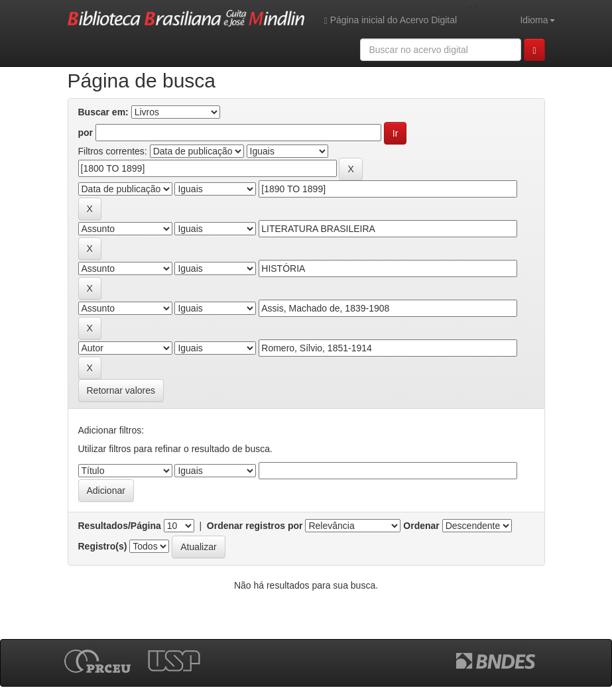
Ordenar (421, 526)
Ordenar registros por (255, 526)
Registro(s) (103, 546)
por (86, 133)
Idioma (537, 20)
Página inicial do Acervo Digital (391, 20)
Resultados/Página (120, 526)
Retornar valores (121, 390)
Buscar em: (103, 112)
